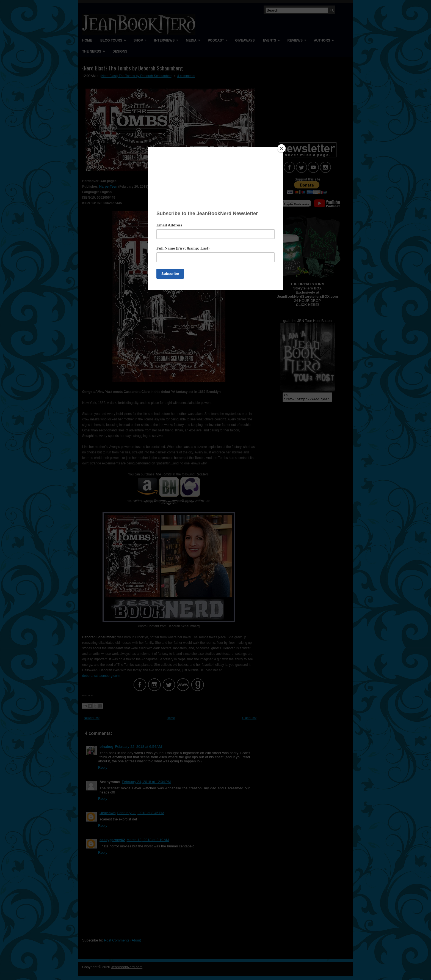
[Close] (281, 148)
